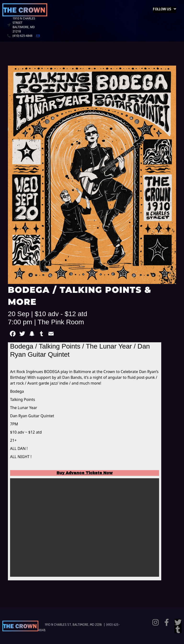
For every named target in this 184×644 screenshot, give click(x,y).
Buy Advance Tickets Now (85, 473)
